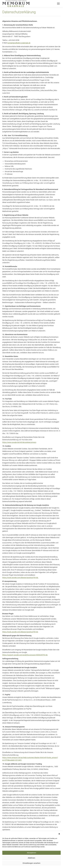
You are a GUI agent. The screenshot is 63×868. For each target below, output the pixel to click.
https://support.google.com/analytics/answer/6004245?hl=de (25, 655)
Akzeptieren (31, 863)
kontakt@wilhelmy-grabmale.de (19, 43)
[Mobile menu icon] (58, 4)
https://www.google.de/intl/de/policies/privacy (19, 442)
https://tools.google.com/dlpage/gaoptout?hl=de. (20, 578)
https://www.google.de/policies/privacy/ (17, 839)
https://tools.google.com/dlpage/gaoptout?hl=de (20, 632)
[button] (60, 844)
